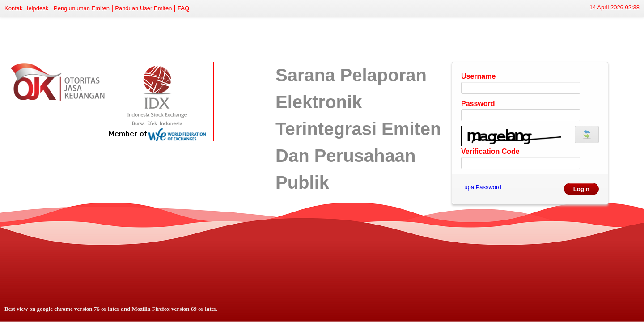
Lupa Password (481, 187)
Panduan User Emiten (143, 8)
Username (478, 76)
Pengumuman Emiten (82, 8)
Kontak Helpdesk (27, 8)
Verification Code (490, 151)
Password (478, 104)
